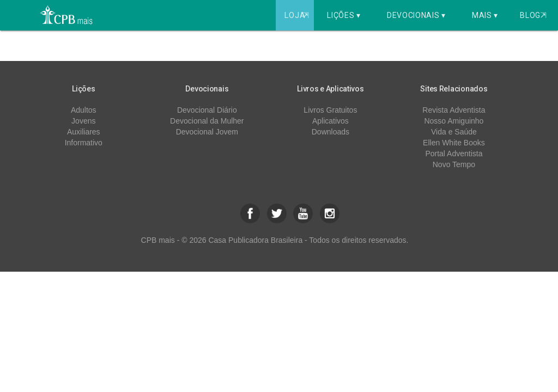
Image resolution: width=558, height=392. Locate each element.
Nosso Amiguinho (454, 121)
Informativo (84, 143)
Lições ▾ (344, 15)
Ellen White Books (454, 143)
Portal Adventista (454, 154)
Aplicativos (330, 121)
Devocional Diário (207, 110)
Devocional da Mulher (207, 121)
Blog (533, 15)
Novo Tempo (454, 164)
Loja (298, 15)
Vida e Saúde (454, 132)
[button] (250, 213)
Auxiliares (84, 132)
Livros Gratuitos (330, 110)
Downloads (330, 132)
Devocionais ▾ (416, 15)
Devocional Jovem (207, 132)
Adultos (84, 110)
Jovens (83, 121)
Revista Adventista (454, 110)
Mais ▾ (485, 15)
